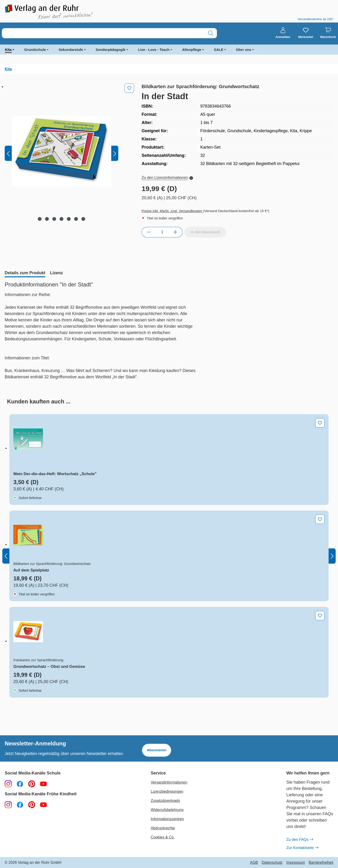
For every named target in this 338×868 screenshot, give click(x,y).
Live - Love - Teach (154, 50)
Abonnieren (156, 750)
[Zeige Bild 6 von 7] (76, 219)
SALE (219, 50)
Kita (8, 50)
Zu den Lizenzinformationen (167, 178)
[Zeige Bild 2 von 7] (47, 219)
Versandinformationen (169, 782)
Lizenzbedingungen (167, 791)
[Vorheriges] (8, 153)
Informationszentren (167, 819)
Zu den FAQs (300, 840)
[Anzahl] (162, 232)
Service (158, 773)
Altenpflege (192, 50)
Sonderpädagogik (111, 50)
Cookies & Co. (163, 837)
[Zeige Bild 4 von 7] (61, 219)
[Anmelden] (283, 33)
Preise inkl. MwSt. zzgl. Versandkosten (172, 211)
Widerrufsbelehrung (167, 810)
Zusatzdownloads (165, 801)
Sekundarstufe (71, 50)
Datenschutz (272, 863)
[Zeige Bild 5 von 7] (69, 219)
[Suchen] (211, 33)
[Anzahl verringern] (149, 232)
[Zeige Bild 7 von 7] (83, 219)
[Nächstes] (115, 153)
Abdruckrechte (163, 828)
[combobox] (103, 33)
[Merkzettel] (306, 33)
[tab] (25, 273)
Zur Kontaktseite (302, 848)
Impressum (296, 863)
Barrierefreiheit (321, 863)
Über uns (244, 50)
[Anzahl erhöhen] (175, 232)
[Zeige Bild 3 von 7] (54, 219)
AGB (254, 863)
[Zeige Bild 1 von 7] (40, 219)
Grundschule (35, 50)
